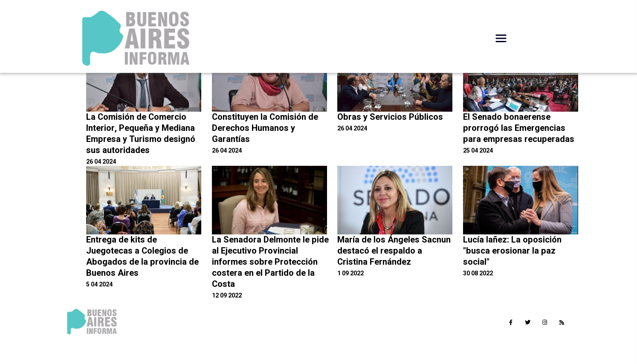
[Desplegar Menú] (501, 38)
